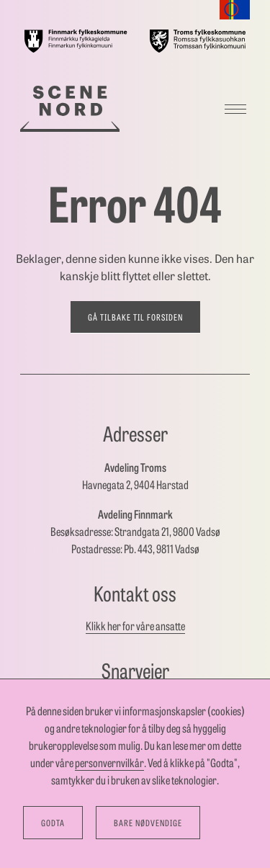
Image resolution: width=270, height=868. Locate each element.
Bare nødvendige (148, 823)
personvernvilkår (109, 762)
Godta (53, 823)
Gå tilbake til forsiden (135, 317)
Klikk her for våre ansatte (135, 626)
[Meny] (235, 109)
